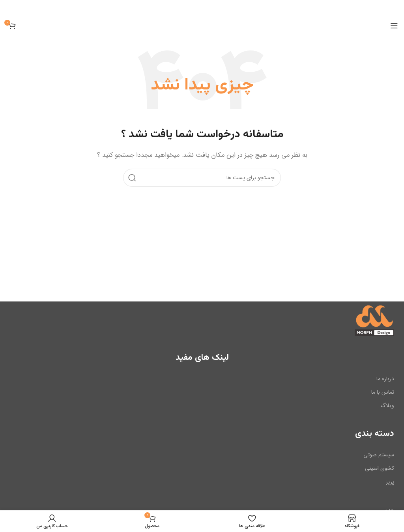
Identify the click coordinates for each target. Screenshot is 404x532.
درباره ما (385, 379)
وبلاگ (387, 406)
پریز (390, 482)
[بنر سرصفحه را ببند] (10, 8)
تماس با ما (383, 392)
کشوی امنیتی (380, 468)
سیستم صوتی (379, 455)
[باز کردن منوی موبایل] (394, 26)
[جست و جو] (202, 177)
